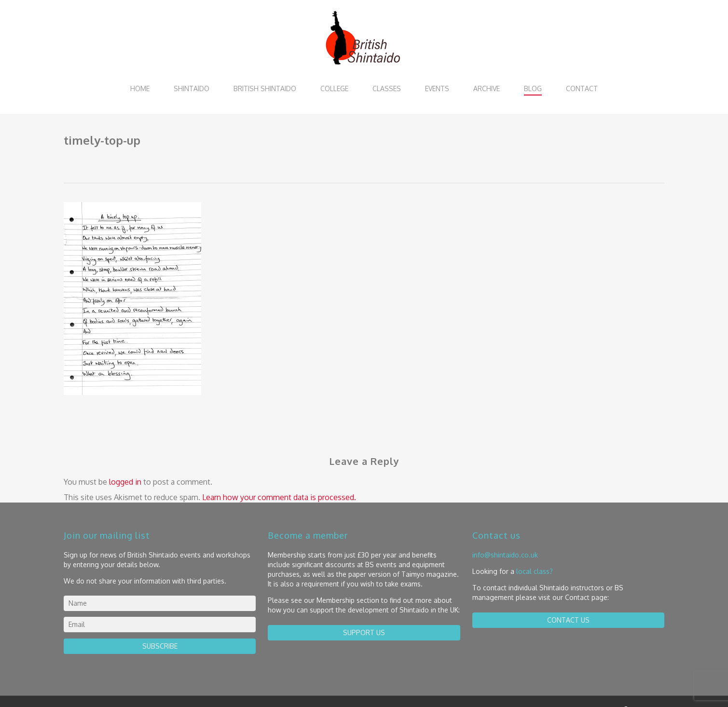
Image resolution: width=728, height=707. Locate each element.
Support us (364, 632)
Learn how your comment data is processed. (279, 497)
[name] (160, 603)
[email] (160, 625)
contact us (568, 620)
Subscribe (160, 646)
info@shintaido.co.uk (505, 555)
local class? (535, 571)
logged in (125, 482)
